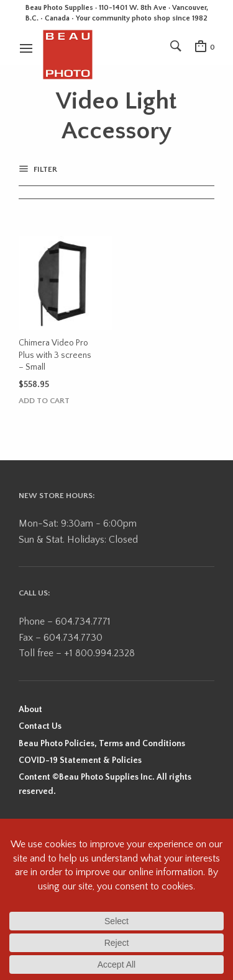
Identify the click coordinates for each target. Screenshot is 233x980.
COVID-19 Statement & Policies (80, 760)
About (30, 710)
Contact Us (40, 726)
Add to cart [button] (44, 401)
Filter (44, 169)
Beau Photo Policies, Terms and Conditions (102, 744)
